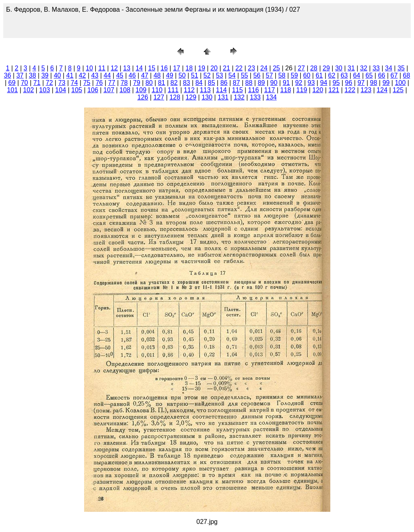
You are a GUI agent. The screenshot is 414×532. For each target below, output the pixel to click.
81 (162, 83)
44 (107, 75)
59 (294, 75)
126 (143, 97)
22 (239, 68)
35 (401, 68)
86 (224, 83)
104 (61, 90)
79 (137, 83)
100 (400, 83)
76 (99, 83)
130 (207, 97)
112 (189, 90)
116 (254, 90)
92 (299, 83)
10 (89, 68)
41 (70, 75)
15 (152, 68)
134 (271, 97)
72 (49, 83)
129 (191, 97)
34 (389, 68)
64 (357, 75)
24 (264, 68)
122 (350, 90)
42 (82, 75)
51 (194, 75)
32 (364, 68)
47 (145, 75)
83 (186, 83)
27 (301, 68)
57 (269, 75)
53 (220, 75)
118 (286, 90)
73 (62, 83)
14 (139, 68)
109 (141, 90)
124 (382, 90)
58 (282, 75)
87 (237, 83)
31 (351, 68)
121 (334, 90)
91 (286, 83)
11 (102, 68)
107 (109, 90)
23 (251, 68)
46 (132, 75)
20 (214, 68)
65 (369, 75)
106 (93, 90)
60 (307, 75)
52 (207, 75)
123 (366, 90)
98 (374, 83)
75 (87, 83)
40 (57, 75)
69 (12, 83)
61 (319, 75)
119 (302, 90)
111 (173, 90)
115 (238, 90)
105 (77, 90)
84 (199, 83)
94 (324, 83)
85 (211, 83)
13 (127, 68)
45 (120, 75)
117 (269, 90)
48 (157, 75)
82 (174, 83)
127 (159, 97)
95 (336, 83)
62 (332, 75)
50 (182, 75)
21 (226, 68)
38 (32, 75)
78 (124, 83)
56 (257, 75)
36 (8, 75)
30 (339, 68)
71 (37, 83)
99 (386, 83)
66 (382, 75)
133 (255, 97)
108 (125, 90)
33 (376, 68)
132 (239, 97)
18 (189, 68)
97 (361, 83)
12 (114, 68)
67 (394, 75)
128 (175, 97)
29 (326, 68)
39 (45, 75)
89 (261, 83)
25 (277, 68)
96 (349, 83)
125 (398, 90)
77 (112, 83)
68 (407, 75)
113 (205, 90)
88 (249, 83)
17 (177, 68)
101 (12, 90)
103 (45, 90)
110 (157, 90)
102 (29, 90)
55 (245, 75)
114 (221, 90)
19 (202, 68)
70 (24, 83)
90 (274, 83)
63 (344, 75)
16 (164, 68)
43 (95, 75)
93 (311, 83)
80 (149, 83)
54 (232, 75)
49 (170, 75)
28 (314, 68)
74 (74, 83)
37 (20, 75)
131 (223, 97)
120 (318, 90)
